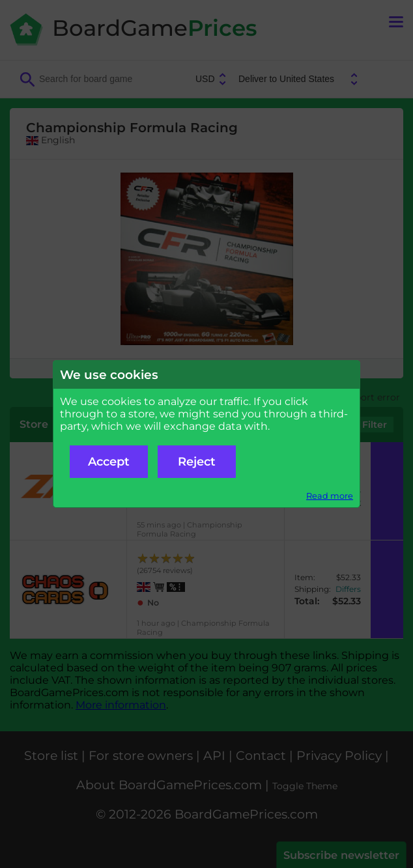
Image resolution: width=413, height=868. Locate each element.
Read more (330, 496)
